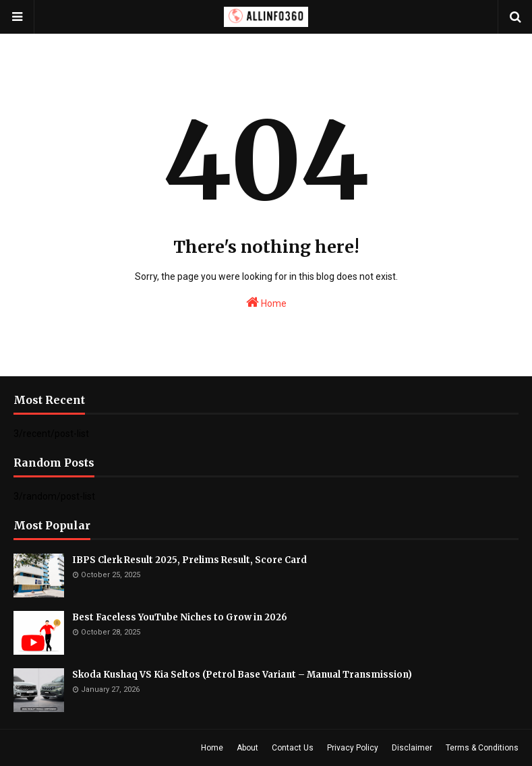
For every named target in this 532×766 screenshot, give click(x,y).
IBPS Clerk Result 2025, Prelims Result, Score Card (189, 560)
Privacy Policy (353, 748)
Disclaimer (412, 748)
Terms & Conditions (482, 748)
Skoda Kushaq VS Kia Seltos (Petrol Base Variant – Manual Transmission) (242, 675)
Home (266, 302)
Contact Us (293, 748)
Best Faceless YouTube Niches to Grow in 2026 (180, 617)
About (247, 748)
